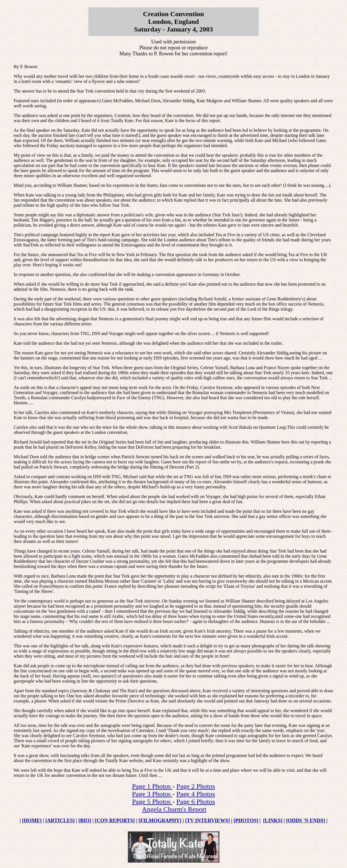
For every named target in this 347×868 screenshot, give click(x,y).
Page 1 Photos (152, 786)
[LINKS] (273, 821)
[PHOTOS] (246, 821)
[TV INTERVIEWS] (208, 821)
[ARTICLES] (60, 821)
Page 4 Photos (196, 794)
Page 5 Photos (152, 802)
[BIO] (85, 821)
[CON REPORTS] (115, 821)
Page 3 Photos (152, 794)
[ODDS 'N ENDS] (305, 821)
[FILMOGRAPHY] (160, 821)
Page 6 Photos (196, 802)
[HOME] (32, 821)
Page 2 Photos (196, 786)
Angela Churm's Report (174, 809)
